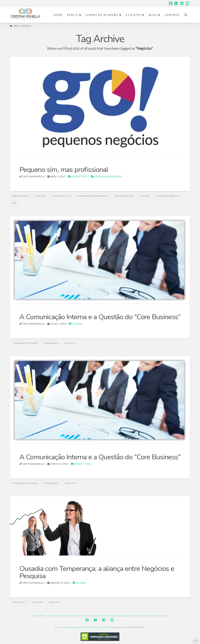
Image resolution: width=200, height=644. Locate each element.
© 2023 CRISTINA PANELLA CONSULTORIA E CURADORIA (84, 627)
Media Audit (19, 602)
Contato (164, 616)
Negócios (41, 196)
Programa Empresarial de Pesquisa (137, 616)
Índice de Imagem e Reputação (98, 616)
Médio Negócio (21, 196)
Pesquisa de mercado (168, 196)
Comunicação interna (25, 343)
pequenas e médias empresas (93, 196)
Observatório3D (71, 616)
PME (15, 203)
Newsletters (78, 176)
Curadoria (54, 616)
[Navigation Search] (186, 15)
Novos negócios (62, 196)
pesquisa (145, 196)
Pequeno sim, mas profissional (64, 170)
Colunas (76, 324)
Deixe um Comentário (106, 176)
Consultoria (39, 616)
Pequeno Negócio (124, 196)
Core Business (51, 343)
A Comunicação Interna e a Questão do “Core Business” (100, 317)
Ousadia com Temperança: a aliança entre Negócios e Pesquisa (97, 572)
